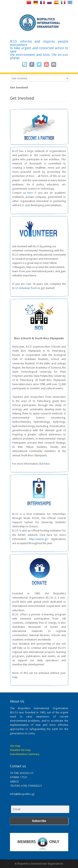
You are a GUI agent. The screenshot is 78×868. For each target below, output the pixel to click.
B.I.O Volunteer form (25, 288)
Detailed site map (20, 750)
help (15, 677)
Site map (15, 746)
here (30, 193)
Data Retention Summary (25, 754)
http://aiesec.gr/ (39, 539)
